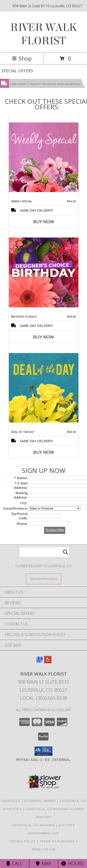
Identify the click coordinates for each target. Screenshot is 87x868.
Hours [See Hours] (72, 863)
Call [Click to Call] (14, 863)
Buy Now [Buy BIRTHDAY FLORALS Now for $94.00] (44, 337)
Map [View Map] (44, 863)
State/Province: (15, 508)
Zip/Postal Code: (19, 516)
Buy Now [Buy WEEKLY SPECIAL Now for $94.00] (44, 222)
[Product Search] (44, 552)
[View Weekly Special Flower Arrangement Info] (44, 157)
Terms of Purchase (57, 841)
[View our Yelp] (48, 662)
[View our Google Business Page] (39, 662)
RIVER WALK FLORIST (44, 34)
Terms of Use (44, 849)
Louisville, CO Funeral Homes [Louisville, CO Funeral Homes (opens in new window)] (28, 801)
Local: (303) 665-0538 (44, 698)
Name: (21, 478)
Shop (22, 58)
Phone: (22, 524)
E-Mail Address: (21, 485)
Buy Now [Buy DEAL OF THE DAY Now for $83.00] (44, 452)
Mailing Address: (21, 495)
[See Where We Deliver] (44, 579)
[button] (43, 751)
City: (24, 503)
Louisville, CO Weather (34, 825)
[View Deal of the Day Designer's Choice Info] (44, 388)
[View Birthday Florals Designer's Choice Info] (44, 272)
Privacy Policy (23, 841)
